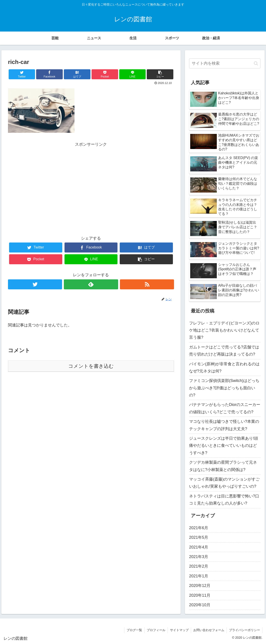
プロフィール (156, 630)
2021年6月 (199, 528)
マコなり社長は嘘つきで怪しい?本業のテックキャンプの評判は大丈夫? (224, 425)
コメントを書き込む (91, 366)
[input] (225, 63)
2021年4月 (199, 547)
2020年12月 (200, 586)
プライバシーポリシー (244, 630)
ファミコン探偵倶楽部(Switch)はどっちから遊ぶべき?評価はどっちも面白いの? (224, 388)
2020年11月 (200, 595)
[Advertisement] (91, 179)
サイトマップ (179, 630)
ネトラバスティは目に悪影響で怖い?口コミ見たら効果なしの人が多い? (224, 500)
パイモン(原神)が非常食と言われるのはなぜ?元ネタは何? (224, 368)
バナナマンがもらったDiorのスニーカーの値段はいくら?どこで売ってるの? (225, 408)
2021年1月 (199, 576)
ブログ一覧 (134, 630)
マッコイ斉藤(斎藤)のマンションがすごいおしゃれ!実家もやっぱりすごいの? (224, 483)
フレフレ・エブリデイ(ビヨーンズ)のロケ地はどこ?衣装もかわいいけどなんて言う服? (224, 330)
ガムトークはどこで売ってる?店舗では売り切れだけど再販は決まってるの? (224, 351)
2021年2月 (199, 566)
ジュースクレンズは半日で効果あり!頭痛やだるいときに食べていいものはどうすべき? (224, 446)
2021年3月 (199, 557)
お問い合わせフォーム (209, 630)
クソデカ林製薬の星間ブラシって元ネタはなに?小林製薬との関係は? (223, 466)
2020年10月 (200, 605)
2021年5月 (199, 537)
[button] (256, 63)
